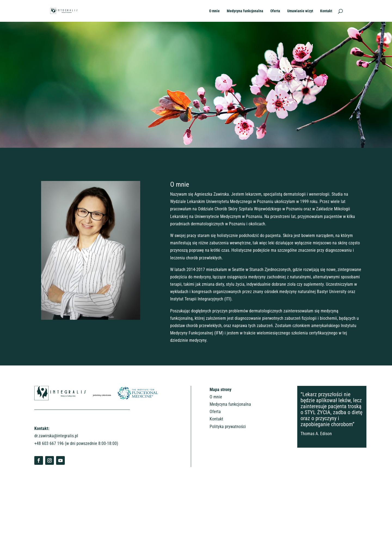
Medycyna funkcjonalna (245, 11)
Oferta (275, 11)
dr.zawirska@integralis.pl (56, 436)
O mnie (214, 11)
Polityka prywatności (228, 427)
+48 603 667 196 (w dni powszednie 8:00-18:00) (76, 443)
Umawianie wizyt (300, 11)
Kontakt (326, 11)
